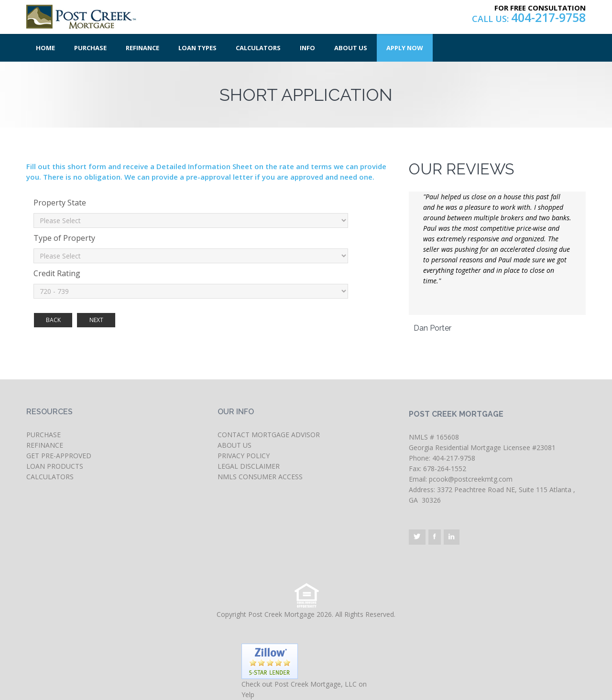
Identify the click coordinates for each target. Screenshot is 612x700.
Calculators (258, 48)
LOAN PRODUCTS (55, 466)
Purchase (90, 48)
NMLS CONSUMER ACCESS (260, 477)
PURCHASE (44, 435)
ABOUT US (235, 445)
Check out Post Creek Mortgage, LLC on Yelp (304, 689)
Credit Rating (57, 273)
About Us (351, 48)
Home (45, 48)
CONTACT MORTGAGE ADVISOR (269, 435)
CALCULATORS (50, 477)
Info (307, 48)
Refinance (142, 48)
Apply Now (405, 48)
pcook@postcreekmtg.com (471, 479)
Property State (60, 203)
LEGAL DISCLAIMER (249, 466)
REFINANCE (45, 445)
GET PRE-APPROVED (59, 456)
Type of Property (64, 238)
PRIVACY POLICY (244, 456)
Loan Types (197, 48)
